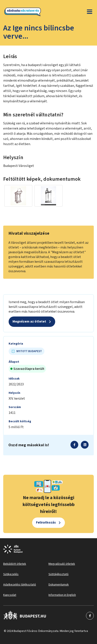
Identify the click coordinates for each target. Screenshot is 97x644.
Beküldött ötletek (15, 564)
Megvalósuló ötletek (62, 564)
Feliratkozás (46, 522)
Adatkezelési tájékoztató (20, 585)
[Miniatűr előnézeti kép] (18, 196)
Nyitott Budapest (27, 351)
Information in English (62, 595)
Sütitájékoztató (59, 574)
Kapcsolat (10, 595)
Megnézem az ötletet (29, 321)
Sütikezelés (11, 574)
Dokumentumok (59, 585)
